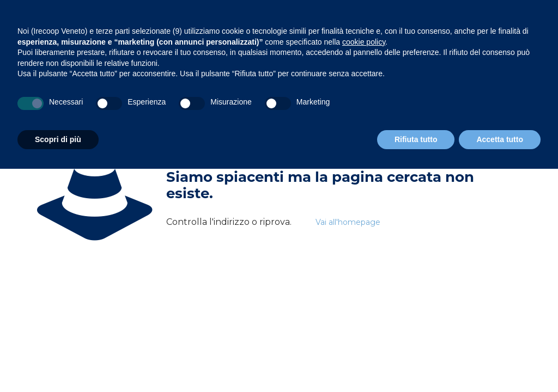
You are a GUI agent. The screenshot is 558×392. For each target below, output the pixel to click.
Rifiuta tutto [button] (416, 139)
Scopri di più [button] (58, 139)
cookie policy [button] (364, 42)
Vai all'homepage (348, 222)
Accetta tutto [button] (500, 139)
